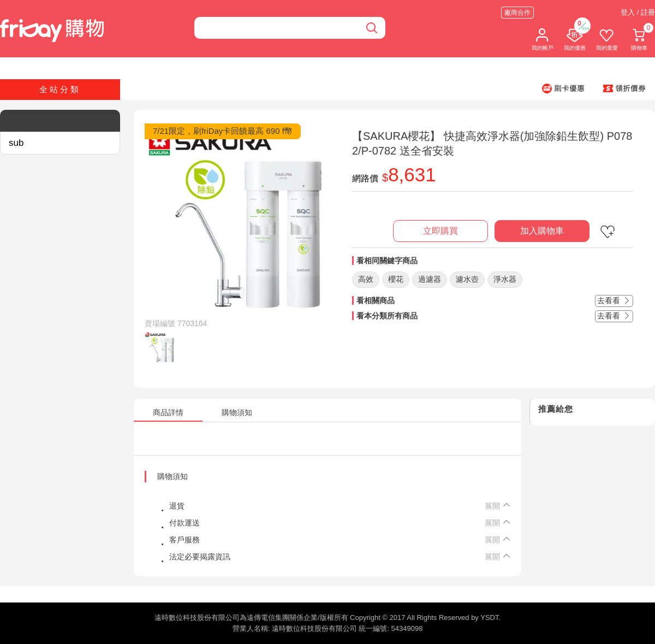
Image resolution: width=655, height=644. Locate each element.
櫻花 (396, 279)
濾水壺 (467, 279)
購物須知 (172, 476)
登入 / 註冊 (638, 12)
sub (16, 143)
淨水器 (505, 279)
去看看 (614, 300)
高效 (366, 279)
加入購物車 (542, 231)
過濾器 (430, 279)
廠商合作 (517, 13)
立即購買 (440, 231)
